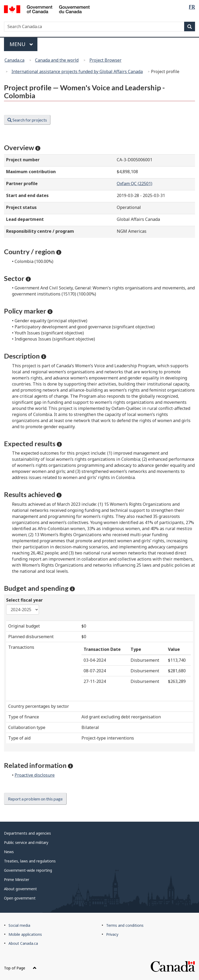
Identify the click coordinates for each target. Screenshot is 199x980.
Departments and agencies (27, 833)
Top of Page (20, 968)
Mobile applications (25, 934)
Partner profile (22, 184)
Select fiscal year (24, 600)
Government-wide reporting (28, 870)
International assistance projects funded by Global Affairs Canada (77, 71)
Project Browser (105, 60)
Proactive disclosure (35, 775)
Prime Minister (17, 880)
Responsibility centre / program (40, 231)
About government (20, 889)
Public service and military (26, 842)
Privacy (112, 934)
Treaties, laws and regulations (30, 861)
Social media (19, 925)
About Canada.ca (23, 943)
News (9, 852)
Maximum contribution (31, 172)
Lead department (25, 219)
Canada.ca (14, 60)
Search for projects (27, 120)
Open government (20, 898)
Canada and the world (57, 60)
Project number (23, 160)
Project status (21, 207)
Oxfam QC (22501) (135, 184)
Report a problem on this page (35, 799)
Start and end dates (27, 195)
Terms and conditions (125, 925)
